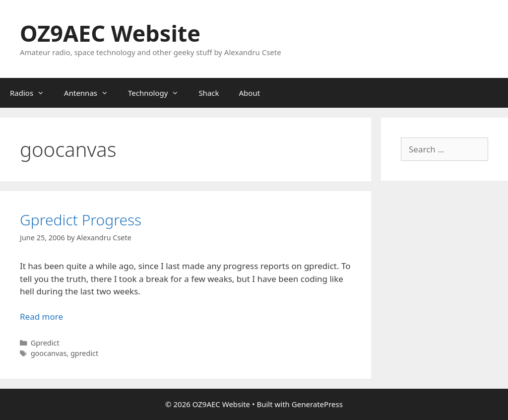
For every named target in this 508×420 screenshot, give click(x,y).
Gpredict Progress (81, 220)
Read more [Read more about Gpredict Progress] (41, 316)
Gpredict (45, 343)
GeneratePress (317, 404)
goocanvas (49, 353)
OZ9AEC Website (110, 33)
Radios (32, 93)
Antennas (91, 93)
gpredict (84, 353)
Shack (209, 93)
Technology (158, 93)
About (250, 93)
